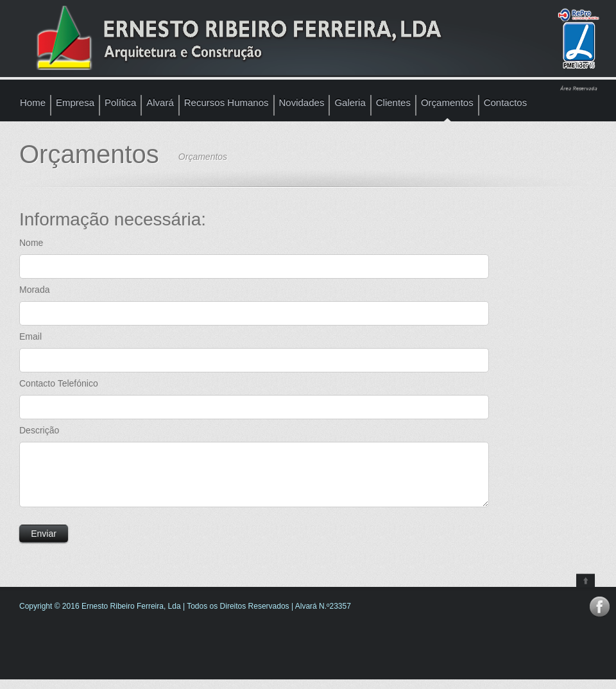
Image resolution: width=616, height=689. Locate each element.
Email (30, 336)
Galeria (350, 102)
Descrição (39, 430)
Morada (34, 290)
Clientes (393, 102)
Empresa (75, 102)
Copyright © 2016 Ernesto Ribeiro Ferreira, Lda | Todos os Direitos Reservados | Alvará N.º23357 (185, 616)
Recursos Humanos (227, 102)
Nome (31, 243)
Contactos (506, 102)
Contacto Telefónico (59, 383)
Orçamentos (447, 102)
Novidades (302, 102)
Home (33, 102)
